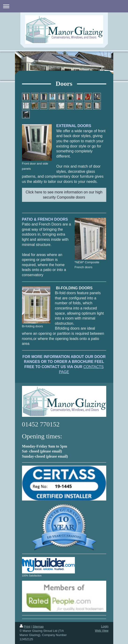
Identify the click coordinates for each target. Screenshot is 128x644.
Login (105, 626)
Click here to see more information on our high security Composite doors (64, 195)
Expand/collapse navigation (64, 6)
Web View (102, 631)
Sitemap (38, 627)
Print (25, 627)
